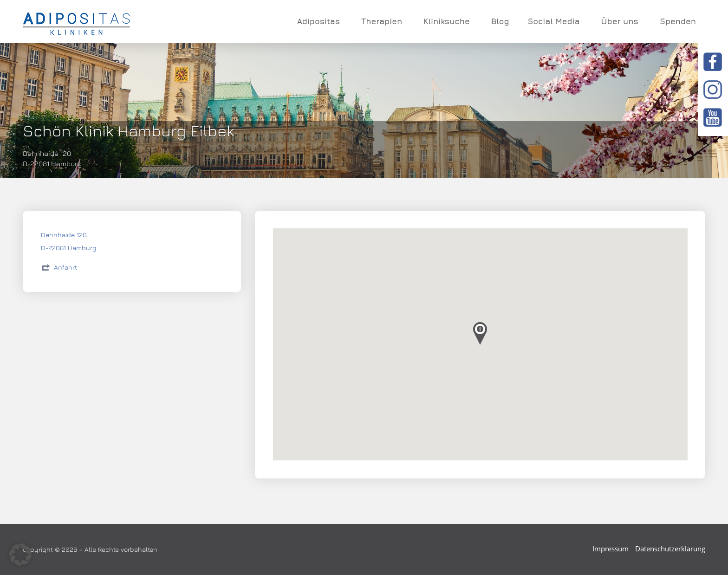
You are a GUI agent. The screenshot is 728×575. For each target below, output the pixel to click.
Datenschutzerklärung (670, 549)
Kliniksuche (448, 21)
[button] (20, 555)
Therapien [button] (383, 21)
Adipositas (320, 21)
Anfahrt (65, 267)
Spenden (678, 21)
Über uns (621, 21)
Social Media (555, 21)
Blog (500, 21)
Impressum (611, 549)
